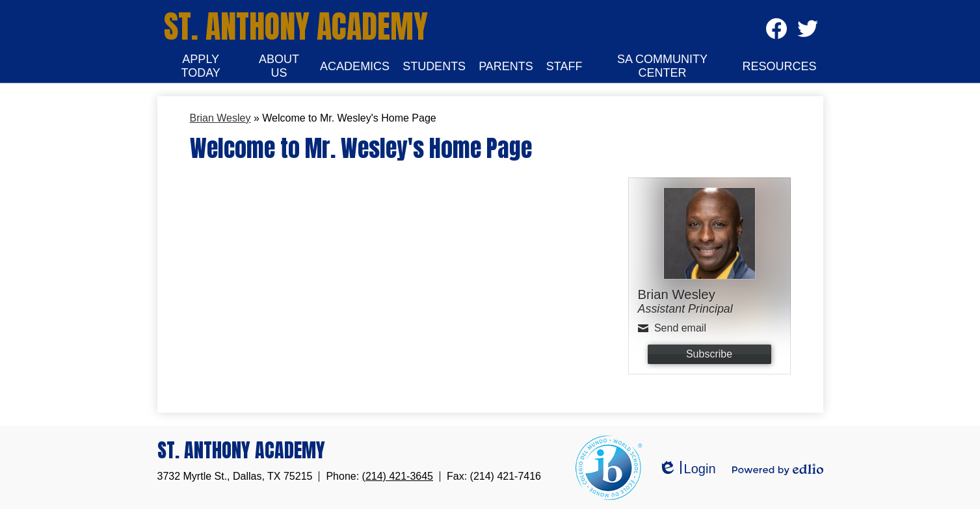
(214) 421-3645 (398, 476)
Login (687, 469)
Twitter (807, 33)
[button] (201, 66)
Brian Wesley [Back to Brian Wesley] (220, 118)
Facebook (776, 33)
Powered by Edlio (778, 469)
